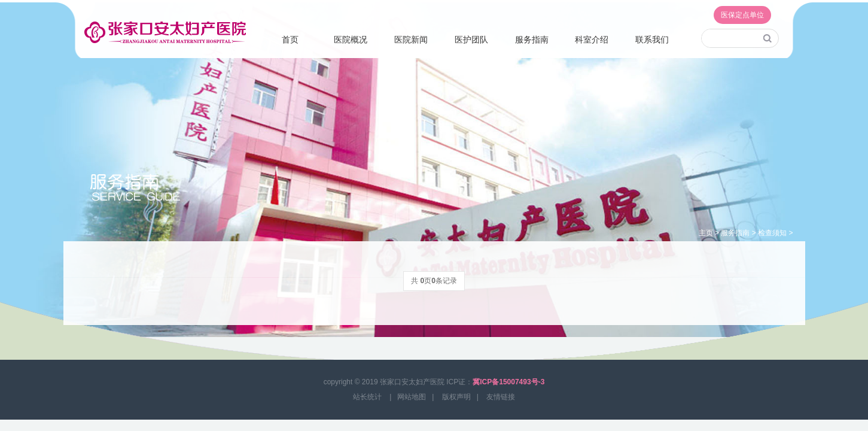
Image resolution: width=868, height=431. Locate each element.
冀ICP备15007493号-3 (508, 382)
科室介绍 (592, 40)
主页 (706, 233)
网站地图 (412, 397)
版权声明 (456, 397)
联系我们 (652, 40)
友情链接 (501, 397)
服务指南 (532, 40)
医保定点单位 (742, 15)
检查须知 (772, 233)
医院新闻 (411, 40)
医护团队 (471, 40)
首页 (290, 40)
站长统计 (367, 397)
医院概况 (351, 40)
